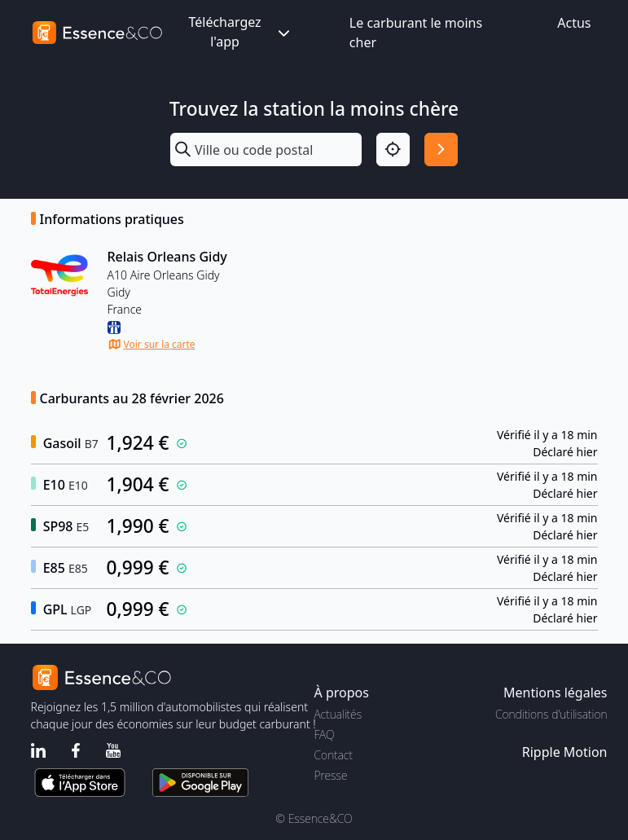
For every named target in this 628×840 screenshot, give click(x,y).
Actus (574, 23)
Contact (334, 755)
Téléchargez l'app (240, 32)
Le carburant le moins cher (416, 33)
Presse (331, 775)
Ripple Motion (565, 752)
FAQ (325, 734)
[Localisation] (393, 150)
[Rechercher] (441, 150)
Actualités (338, 714)
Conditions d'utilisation (551, 714)
